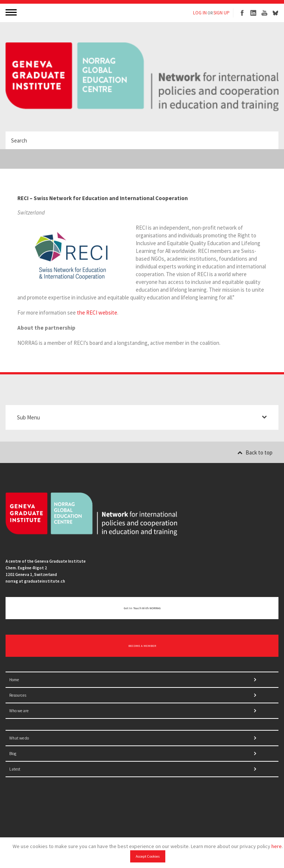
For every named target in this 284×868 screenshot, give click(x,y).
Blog (13, 754)
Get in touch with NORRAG (142, 608)
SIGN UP (222, 13)
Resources (18, 695)
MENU (12, 12)
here (277, 846)
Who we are (19, 711)
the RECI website (97, 313)
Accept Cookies (148, 856)
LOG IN (200, 13)
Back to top (255, 452)
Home (14, 680)
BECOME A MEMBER (142, 646)
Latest (15, 769)
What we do (19, 738)
